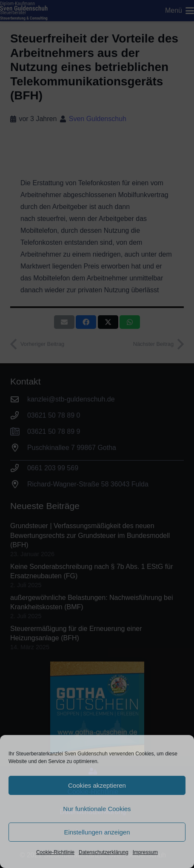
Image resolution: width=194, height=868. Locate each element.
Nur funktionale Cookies (97, 809)
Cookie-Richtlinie (55, 852)
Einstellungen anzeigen (97, 832)
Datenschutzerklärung (104, 852)
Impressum (145, 852)
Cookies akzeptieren (97, 785)
